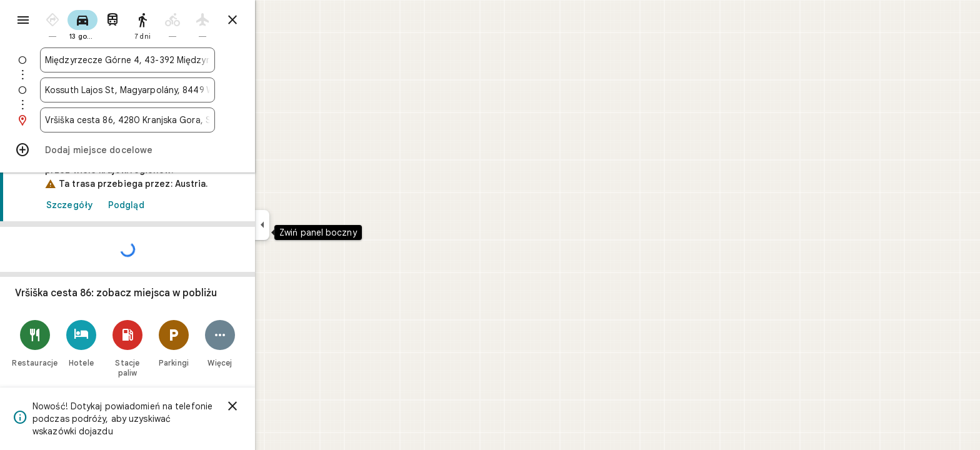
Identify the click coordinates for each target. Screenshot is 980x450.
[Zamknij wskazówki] (277, 20)
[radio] (97, 24)
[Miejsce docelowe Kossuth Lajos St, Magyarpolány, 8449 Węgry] (172, 90)
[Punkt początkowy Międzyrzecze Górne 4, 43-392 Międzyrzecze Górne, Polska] (172, 60)
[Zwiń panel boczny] (307, 225)
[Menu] (22, 21)
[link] (172, 294)
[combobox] (172, 60)
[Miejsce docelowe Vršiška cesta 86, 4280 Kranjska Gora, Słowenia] (172, 120)
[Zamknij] (277, 406)
